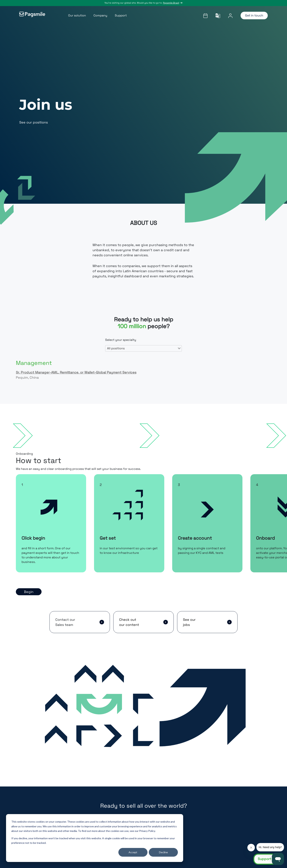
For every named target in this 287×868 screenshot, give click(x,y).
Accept (133, 852)
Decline (163, 852)
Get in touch (254, 15)
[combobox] (143, 348)
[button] (80, 622)
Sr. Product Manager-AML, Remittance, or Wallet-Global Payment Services (76, 372)
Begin (29, 592)
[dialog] (95, 838)
